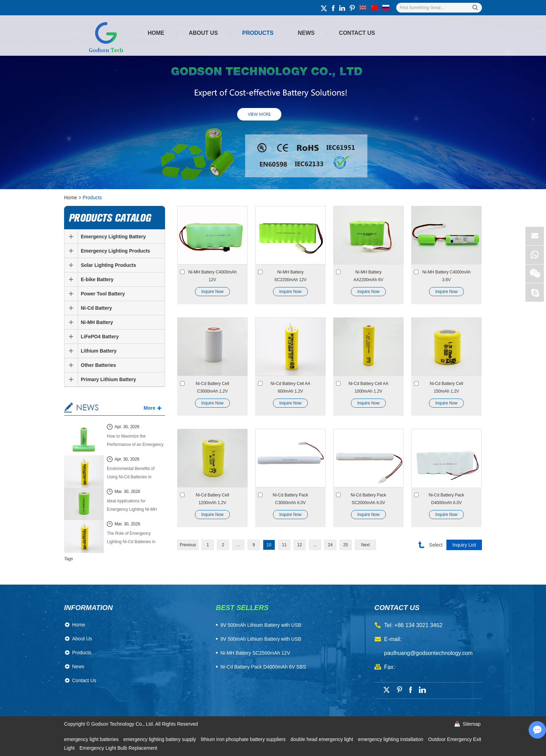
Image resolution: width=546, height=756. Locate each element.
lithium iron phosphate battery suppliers (244, 739)
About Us (203, 33)
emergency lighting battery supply (160, 739)
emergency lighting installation (391, 739)
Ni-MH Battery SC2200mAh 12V (291, 276)
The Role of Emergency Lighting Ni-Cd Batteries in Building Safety (131, 538)
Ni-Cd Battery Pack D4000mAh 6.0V (446, 499)
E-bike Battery (97, 279)
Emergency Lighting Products (115, 251)
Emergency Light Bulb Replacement (118, 748)
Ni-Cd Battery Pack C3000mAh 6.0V (290, 499)
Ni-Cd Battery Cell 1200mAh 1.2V (212, 499)
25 (346, 545)
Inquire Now (212, 292)
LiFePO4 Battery (100, 337)
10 (269, 545)
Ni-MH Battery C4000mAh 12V (213, 276)
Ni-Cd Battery (96, 308)
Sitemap (472, 724)
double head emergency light (322, 739)
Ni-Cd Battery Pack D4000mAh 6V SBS (263, 667)
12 (300, 545)
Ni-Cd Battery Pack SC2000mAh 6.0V (368, 499)
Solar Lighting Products (108, 265)
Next (365, 545)
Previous (188, 545)
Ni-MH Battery (97, 322)
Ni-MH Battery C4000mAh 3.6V (447, 276)
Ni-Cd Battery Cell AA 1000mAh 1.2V (369, 387)
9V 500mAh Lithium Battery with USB (261, 639)
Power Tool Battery (103, 294)
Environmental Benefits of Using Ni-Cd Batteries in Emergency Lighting (131, 474)
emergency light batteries (92, 739)
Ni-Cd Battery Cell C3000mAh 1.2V (212, 387)
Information (88, 608)
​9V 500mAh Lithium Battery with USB (261, 625)
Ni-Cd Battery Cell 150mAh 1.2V (446, 387)
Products (258, 33)
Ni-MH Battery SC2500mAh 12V (255, 653)
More (150, 408)
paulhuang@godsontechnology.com (428, 653)
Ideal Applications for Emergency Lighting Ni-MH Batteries (132, 506)
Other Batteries (98, 365)
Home (156, 33)
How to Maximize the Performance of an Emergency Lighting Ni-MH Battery (135, 441)
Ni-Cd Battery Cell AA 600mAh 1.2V (291, 387)
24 (330, 545)
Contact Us (357, 33)
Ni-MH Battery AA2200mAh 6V (368, 276)
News (306, 33)
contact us (397, 608)
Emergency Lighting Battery (113, 237)
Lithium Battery (99, 351)
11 (284, 545)
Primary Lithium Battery (108, 379)
